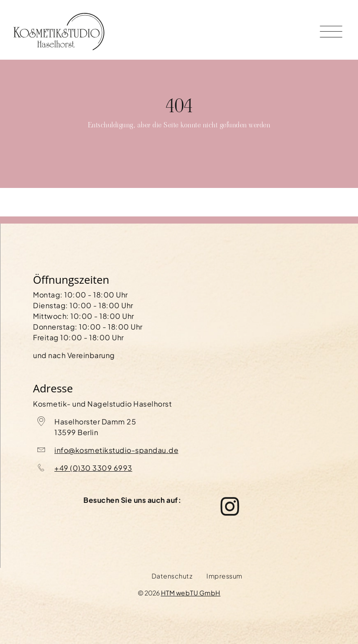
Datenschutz (172, 576)
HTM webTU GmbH (191, 593)
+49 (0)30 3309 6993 (93, 468)
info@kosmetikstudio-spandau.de (116, 450)
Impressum (224, 576)
